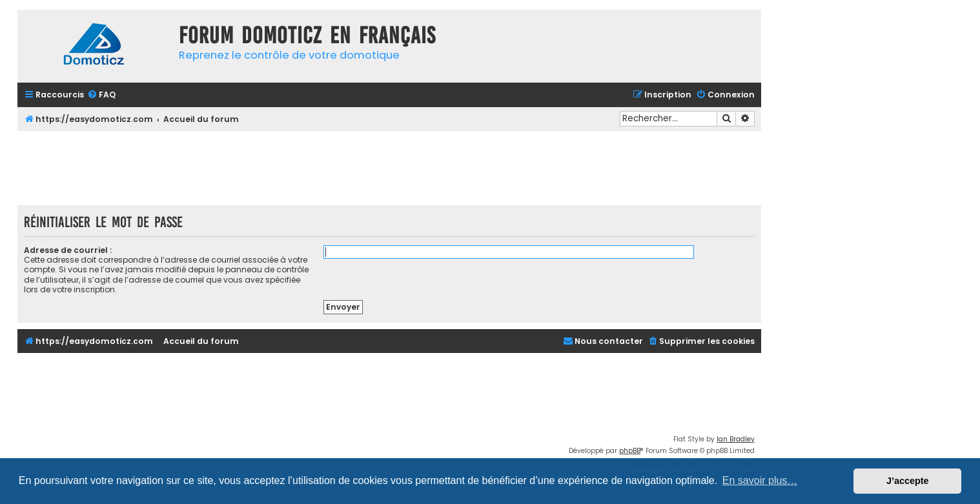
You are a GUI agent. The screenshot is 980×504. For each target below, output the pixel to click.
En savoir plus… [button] (760, 480)
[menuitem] (101, 95)
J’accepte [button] (908, 481)
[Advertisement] (389, 166)
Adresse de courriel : (68, 250)
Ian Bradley (736, 439)
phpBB (630, 451)
